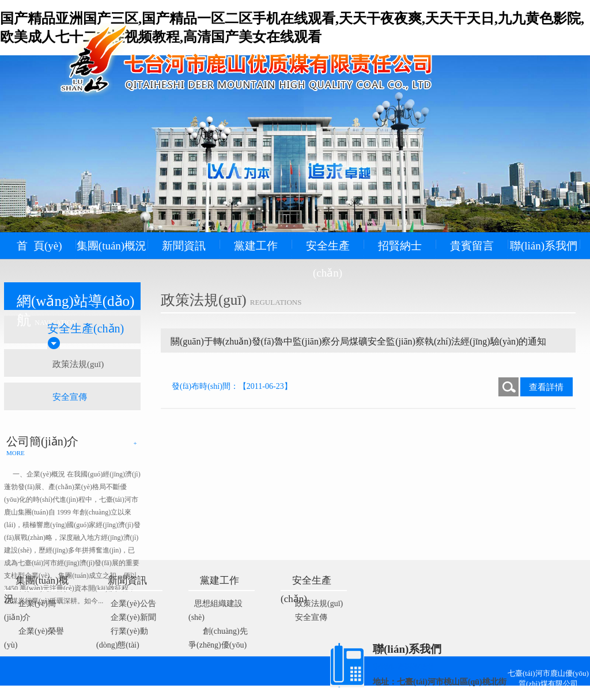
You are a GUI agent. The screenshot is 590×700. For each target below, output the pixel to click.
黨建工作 (256, 246)
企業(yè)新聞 (133, 617)
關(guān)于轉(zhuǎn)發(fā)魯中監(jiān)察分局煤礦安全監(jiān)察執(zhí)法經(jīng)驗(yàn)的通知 (358, 341)
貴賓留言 (472, 246)
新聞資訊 (184, 246)
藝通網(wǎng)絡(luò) (406, 695)
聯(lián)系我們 (544, 246)
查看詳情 (546, 387)
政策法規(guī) (78, 364)
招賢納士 (400, 246)
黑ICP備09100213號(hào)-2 (273, 695)
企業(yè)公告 (133, 603)
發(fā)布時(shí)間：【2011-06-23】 (232, 386)
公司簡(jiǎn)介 (42, 441)
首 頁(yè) (39, 246)
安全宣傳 (70, 397)
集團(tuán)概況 (111, 246)
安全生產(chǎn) (328, 259)
